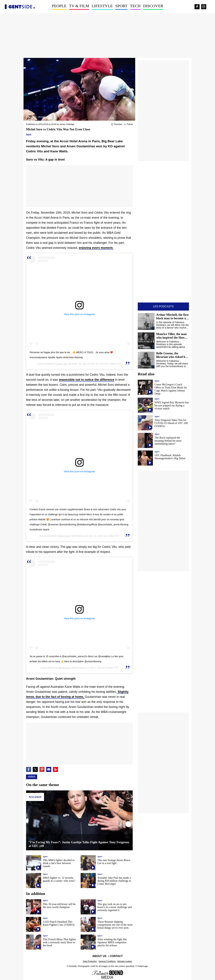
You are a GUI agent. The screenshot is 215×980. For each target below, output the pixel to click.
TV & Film (79, 6)
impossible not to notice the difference (87, 380)
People (59, 6)
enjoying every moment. (96, 248)
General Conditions (107, 961)
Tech (135, 6)
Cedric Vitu (62, 364)
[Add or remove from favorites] (117, 124)
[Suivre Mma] (128, 124)
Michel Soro (64, 536)
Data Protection (90, 961)
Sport (121, 6)
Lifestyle (102, 6)
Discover (153, 6)
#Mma (32, 777)
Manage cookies (125, 961)
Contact (116, 956)
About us (99, 956)
